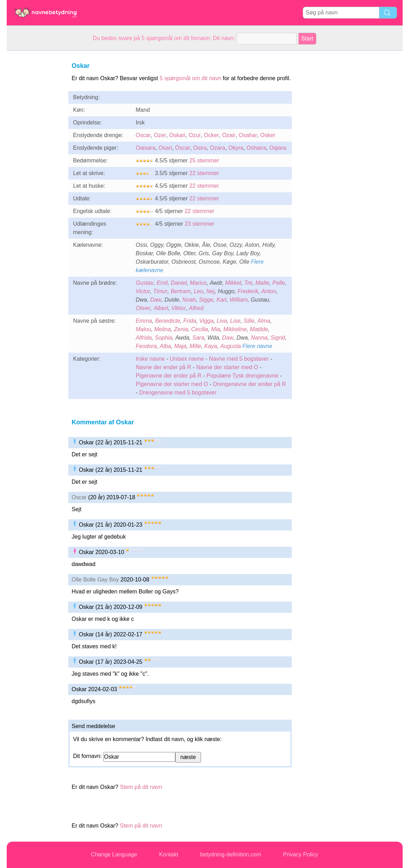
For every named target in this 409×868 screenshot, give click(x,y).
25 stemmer (204, 160)
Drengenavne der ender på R (249, 384)
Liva (222, 321)
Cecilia (200, 329)
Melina (162, 329)
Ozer (160, 135)
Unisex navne (187, 359)
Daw (156, 300)
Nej (210, 291)
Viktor (179, 308)
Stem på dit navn (141, 787)
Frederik (248, 291)
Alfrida (144, 338)
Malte (262, 283)
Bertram (181, 291)
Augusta (231, 346)
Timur (160, 291)
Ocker (211, 135)
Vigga (206, 321)
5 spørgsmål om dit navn (190, 78)
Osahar (248, 135)
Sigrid (278, 338)
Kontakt (169, 854)
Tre (248, 283)
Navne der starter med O (227, 367)
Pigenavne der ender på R (169, 376)
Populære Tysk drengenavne (243, 376)
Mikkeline (235, 329)
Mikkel (233, 283)
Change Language (114, 854)
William (238, 300)
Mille (195, 346)
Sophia (164, 338)
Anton (269, 291)
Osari (165, 148)
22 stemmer (204, 173)
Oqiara (278, 148)
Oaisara (146, 148)
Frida (190, 321)
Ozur (195, 135)
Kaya (210, 346)
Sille (249, 321)
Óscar (183, 148)
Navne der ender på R (163, 367)
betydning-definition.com (231, 854)
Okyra (236, 148)
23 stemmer (199, 224)
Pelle (279, 283)
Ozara (218, 148)
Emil (162, 283)
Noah (189, 300)
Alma (264, 321)
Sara (199, 338)
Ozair (229, 135)
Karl (221, 300)
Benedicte (168, 321)
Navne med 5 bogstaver (239, 359)
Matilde (259, 329)
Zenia (181, 329)
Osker (268, 135)
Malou (144, 329)
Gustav (145, 283)
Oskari (177, 135)
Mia (216, 329)
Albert (161, 308)
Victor (143, 291)
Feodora (146, 346)
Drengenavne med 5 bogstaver (178, 393)
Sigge (206, 300)
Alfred (196, 308)
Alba (165, 346)
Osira (200, 148)
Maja (180, 346)
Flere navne (257, 346)
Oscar (143, 135)
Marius (198, 283)
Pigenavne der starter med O (172, 384)
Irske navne (150, 359)
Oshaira (256, 148)
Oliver (143, 308)
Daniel (179, 283)
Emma (144, 321)
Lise (235, 321)
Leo (198, 291)
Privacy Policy (301, 854)
